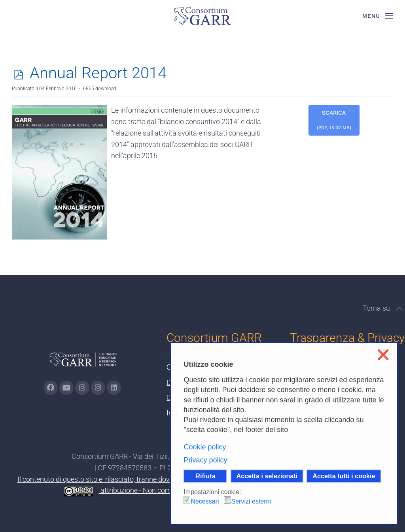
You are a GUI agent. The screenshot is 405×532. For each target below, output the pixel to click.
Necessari (205, 501)
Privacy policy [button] (205, 460)
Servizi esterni (251, 501)
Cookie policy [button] (205, 447)
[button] (378, 16)
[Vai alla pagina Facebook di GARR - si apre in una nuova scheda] (51, 388)
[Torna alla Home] (202, 16)
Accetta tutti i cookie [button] (344, 476)
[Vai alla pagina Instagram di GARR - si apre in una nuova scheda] (82, 388)
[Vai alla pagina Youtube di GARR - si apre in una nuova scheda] (66, 388)
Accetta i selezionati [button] (267, 476)
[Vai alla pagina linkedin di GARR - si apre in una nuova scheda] (114, 388)
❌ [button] (383, 355)
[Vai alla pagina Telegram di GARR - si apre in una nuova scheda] (98, 388)
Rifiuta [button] (205, 476)
